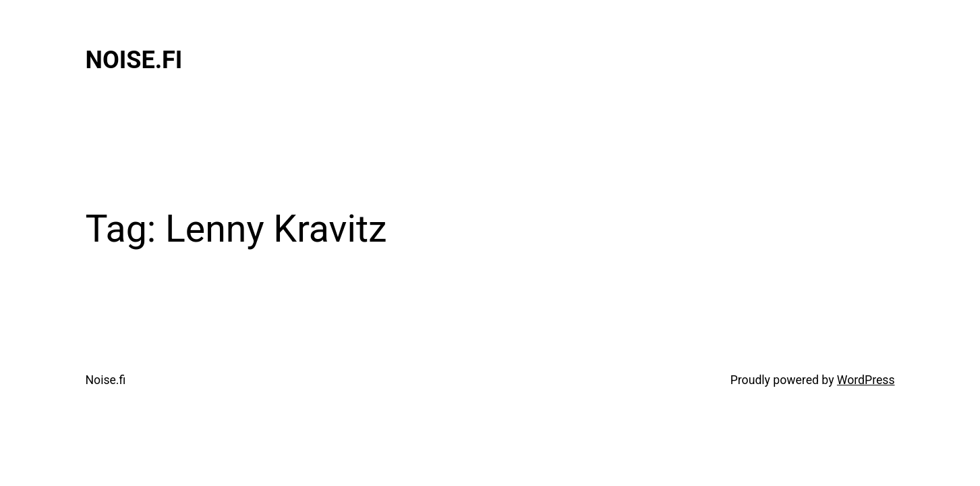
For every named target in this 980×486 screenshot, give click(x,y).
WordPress (866, 380)
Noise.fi (134, 60)
